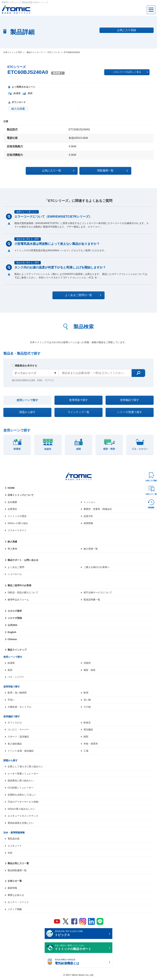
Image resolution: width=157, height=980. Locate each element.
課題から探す (27, 413)
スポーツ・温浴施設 (18, 738)
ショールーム (15, 575)
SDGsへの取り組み (18, 524)
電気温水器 (14, 840)
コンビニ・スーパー (18, 731)
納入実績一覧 (91, 549)
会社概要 (12, 503)
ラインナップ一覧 (78, 413)
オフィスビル (15, 724)
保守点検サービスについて (98, 593)
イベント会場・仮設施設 (21, 752)
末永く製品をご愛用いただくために (81, 949)
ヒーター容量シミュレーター (23, 775)
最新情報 (12, 889)
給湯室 (11, 664)
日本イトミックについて (21, 495)
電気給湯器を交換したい (21, 824)
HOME (11, 488)
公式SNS (12, 626)
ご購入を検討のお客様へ (97, 568)
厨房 (10, 671)
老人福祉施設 (15, 745)
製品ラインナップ (17, 651)
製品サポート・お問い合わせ (23, 561)
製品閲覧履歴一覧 (17, 872)
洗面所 (87, 664)
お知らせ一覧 (15, 882)
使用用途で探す (78, 400)
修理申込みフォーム (18, 600)
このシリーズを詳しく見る (130, 72)
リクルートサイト (17, 531)
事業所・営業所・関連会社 (98, 510)
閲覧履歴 (151, 508)
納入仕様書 (18, 109)
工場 (86, 752)
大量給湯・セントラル (19, 708)
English (12, 633)
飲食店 (87, 724)
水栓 (10, 854)
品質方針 (88, 517)
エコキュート (15, 847)
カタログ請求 (15, 612)
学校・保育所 (91, 745)
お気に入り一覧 (151, 494)
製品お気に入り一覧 (18, 865)
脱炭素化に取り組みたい (21, 782)
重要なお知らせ (16, 897)
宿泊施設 (88, 731)
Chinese (12, 640)
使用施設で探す (130, 400)
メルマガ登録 (15, 619)
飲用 (86, 694)
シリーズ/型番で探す (130, 413)
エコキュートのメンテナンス (23, 817)
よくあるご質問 (16, 568)
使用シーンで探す (27, 400)
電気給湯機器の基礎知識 (81, 964)
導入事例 (12, 549)
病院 (86, 738)
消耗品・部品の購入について (23, 593)
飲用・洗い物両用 (17, 694)
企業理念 (12, 510)
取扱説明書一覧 (92, 600)
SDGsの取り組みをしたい (21, 810)
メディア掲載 (15, 911)
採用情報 (88, 524)
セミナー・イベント (18, 904)
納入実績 (12, 542)
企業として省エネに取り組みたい (25, 768)
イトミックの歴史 (17, 517)
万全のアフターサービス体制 (23, 803)
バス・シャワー (16, 678)
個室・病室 (89, 671)
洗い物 (87, 701)
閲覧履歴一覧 (108, 171)
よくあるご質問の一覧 (81, 295)
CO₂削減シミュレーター (20, 789)
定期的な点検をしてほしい (22, 796)
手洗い (11, 701)
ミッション (89, 503)
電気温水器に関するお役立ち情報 (81, 935)
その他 (87, 708)
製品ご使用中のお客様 (19, 586)
